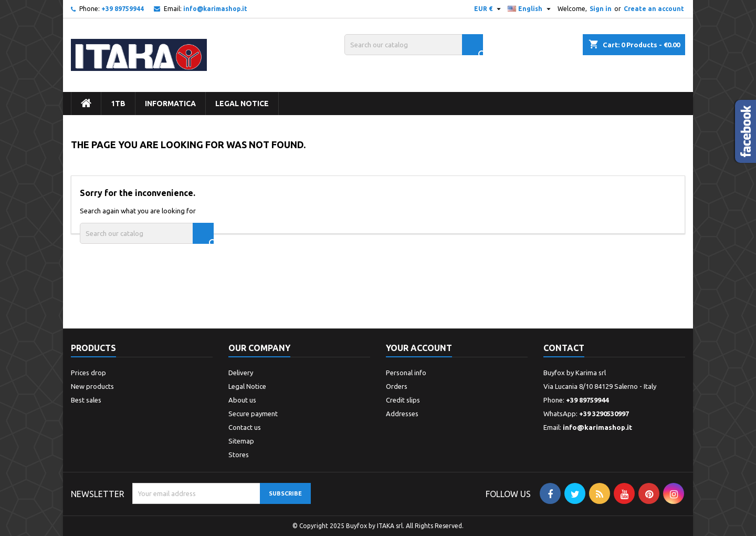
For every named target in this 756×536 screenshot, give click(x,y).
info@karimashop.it (215, 9)
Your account (419, 348)
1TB (118, 104)
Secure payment (253, 414)
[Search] (414, 45)
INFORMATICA (170, 104)
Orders (397, 386)
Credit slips (403, 400)
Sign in (601, 9)
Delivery (241, 373)
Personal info (406, 373)
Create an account (654, 9)
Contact (564, 348)
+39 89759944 (123, 9)
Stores (239, 455)
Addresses (402, 414)
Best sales (86, 400)
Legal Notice (242, 104)
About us (242, 400)
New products (92, 386)
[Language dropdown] (531, 9)
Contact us (245, 427)
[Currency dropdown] (489, 9)
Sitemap (241, 441)
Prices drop (88, 373)
